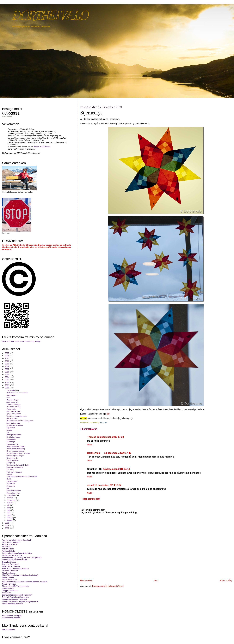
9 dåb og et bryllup (13, 404)
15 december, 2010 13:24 (108, 485)
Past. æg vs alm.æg (14, 472)
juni (9, 508)
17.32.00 (103, 422)
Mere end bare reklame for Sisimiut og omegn (21, 341)
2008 (7, 526)
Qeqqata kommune (10, 591)
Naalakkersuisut (9, 584)
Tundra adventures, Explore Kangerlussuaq (20, 601)
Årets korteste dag (13, 423)
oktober (10, 498)
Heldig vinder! (12, 418)
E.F (8, 432)
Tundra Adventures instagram (14, 599)
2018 (7, 366)
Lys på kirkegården (14, 414)
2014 (7, 377)
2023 (7, 358)
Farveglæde (11, 439)
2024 (7, 356)
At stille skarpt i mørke (15, 425)
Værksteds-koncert (14, 491)
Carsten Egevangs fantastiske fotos (17, 553)
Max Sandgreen (9, 573)
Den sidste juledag (13, 407)
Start (156, 580)
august (10, 503)
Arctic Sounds (8, 549)
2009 (7, 523)
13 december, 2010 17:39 (110, 437)
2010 (7, 388)
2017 (7, 369)
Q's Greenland (8, 588)
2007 (7, 528)
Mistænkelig (11, 409)
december (11, 390)
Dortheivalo (94, 453)
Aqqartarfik (11, 428)
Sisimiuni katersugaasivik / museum (17, 595)
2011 (7, 385)
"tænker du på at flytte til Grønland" (17, 540)
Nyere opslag (86, 580)
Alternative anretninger (15, 467)
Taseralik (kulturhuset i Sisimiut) (15, 597)
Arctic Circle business (11, 542)
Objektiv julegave (13, 400)
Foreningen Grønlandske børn (15, 560)
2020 (7, 361)
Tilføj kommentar (91, 499)
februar (10, 518)
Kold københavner (13, 437)
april (9, 513)
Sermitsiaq (7, 593)
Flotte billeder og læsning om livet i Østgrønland (22, 558)
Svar (90, 445)
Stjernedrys (91, 113)
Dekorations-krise (13, 493)
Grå (8, 488)
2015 (7, 374)
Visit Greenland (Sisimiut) (13, 604)
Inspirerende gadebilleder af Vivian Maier (22, 476)
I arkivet (9, 474)
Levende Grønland (10, 571)
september (11, 500)
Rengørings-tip (12, 458)
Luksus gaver (11, 395)
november (11, 495)
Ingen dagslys (12, 481)
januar (10, 520)
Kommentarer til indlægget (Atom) (108, 586)
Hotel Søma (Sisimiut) (11, 566)
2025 (7, 353)
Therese (92, 437)
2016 (7, 372)
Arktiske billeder (9, 551)
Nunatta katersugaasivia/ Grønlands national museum (24, 582)
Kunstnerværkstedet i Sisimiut (18, 465)
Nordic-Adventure (9, 580)
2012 (7, 382)
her (108, 414)
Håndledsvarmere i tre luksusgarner (20, 421)
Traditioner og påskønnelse (17, 416)
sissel (91, 485)
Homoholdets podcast (11, 618)
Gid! (8, 397)
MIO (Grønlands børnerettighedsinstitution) (20, 575)
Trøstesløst (11, 484)
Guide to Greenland (10, 564)
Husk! (9, 479)
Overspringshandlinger (15, 456)
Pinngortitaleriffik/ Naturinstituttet (16, 586)
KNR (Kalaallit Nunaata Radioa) (15, 569)
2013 (7, 380)
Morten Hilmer (8, 577)
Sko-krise (10, 470)
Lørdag (9, 430)
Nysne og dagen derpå (15, 451)
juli (8, 505)
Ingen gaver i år (12, 444)
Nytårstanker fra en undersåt (17, 393)
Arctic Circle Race (10, 544)
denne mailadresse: (42, 147)
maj (9, 510)
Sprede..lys (11, 486)
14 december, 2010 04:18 (117, 469)
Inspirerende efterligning (16, 449)
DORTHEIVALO (50, 15)
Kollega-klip (11, 463)
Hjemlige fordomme (14, 435)
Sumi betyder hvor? (14, 411)
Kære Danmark (12, 460)
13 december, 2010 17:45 (118, 453)
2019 (7, 364)
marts (10, 515)
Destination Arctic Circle (12, 555)
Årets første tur (12, 402)
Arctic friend (7, 547)
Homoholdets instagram (12, 616)
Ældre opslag (226, 580)
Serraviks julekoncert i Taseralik (18, 453)
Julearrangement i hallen (16, 446)
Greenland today (9, 562)
